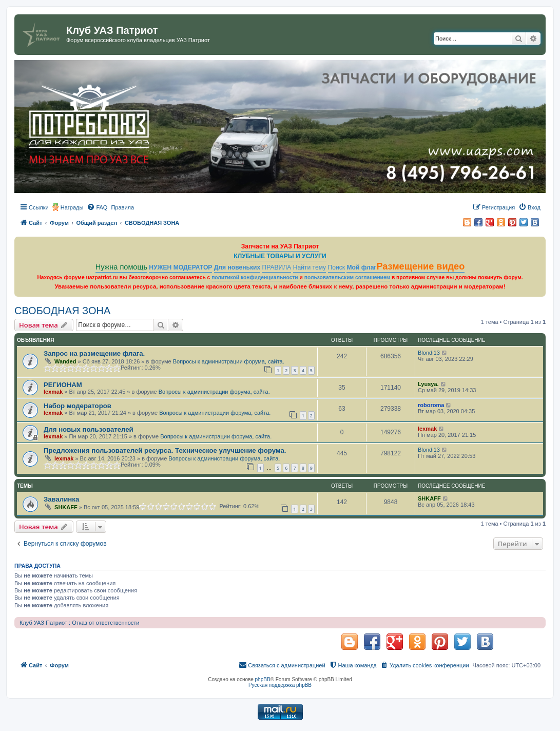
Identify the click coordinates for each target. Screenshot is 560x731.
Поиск (337, 267)
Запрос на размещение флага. (94, 353)
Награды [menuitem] (72, 207)
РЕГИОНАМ (63, 385)
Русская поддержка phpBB (280, 685)
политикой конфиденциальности (255, 277)
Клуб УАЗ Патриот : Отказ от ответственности (79, 623)
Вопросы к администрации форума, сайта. (229, 361)
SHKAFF (66, 507)
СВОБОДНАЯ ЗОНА (62, 311)
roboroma (431, 405)
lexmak (53, 392)
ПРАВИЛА (277, 267)
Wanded (65, 361)
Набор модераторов (78, 406)
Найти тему (310, 267)
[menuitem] (97, 207)
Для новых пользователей (89, 429)
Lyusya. (428, 384)
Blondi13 (429, 353)
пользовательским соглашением (347, 277)
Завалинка (61, 499)
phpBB (263, 679)
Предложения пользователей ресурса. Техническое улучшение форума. (165, 450)
